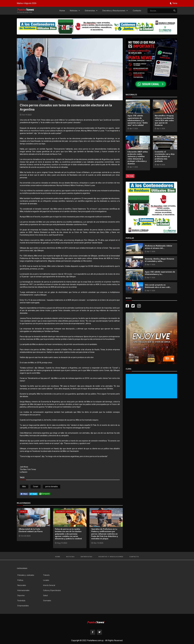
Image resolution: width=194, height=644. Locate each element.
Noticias (75, 11)
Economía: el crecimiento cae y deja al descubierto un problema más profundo (165, 157)
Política (20, 580)
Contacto (137, 11)
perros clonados (52, 487)
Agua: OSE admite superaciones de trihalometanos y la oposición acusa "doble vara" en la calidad (138, 120)
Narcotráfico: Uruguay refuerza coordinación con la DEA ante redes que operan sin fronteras (164, 120)
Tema (175, 3)
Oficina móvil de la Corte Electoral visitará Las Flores (31, 530)
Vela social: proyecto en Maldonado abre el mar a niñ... (158, 286)
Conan (36, 487)
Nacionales (22, 585)
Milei (24, 487)
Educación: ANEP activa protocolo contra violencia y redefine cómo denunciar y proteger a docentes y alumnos (138, 158)
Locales (23, 512)
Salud (45, 595)
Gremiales (47, 601)
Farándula (21, 601)
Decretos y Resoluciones (115, 11)
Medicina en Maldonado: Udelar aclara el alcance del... (159, 247)
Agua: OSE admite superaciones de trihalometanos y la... (160, 273)
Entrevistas (91, 11)
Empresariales (23, 606)
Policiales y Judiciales (65, 512)
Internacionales (23, 590)
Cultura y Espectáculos (52, 590)
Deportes (21, 595)
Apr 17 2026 (151, 252)
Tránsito (46, 575)
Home (62, 11)
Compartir (44, 494)
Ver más (130, 176)
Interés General (49, 585)
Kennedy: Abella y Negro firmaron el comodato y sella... (159, 260)
